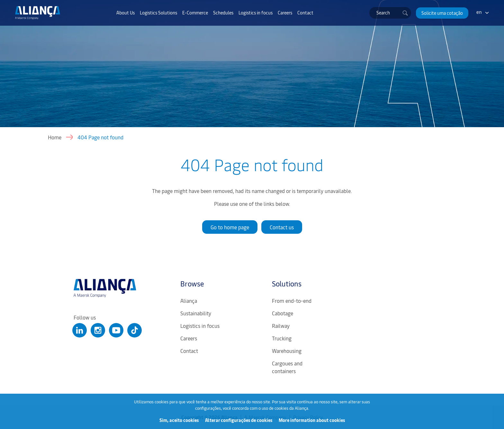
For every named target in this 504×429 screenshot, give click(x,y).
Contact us (282, 227)
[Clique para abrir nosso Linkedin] (80, 330)
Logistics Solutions (158, 13)
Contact (305, 13)
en (479, 12)
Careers (285, 13)
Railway (281, 326)
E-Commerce (195, 13)
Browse (192, 284)
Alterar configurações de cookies (239, 420)
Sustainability (196, 313)
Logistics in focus (256, 13)
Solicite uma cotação (442, 13)
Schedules (223, 13)
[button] (442, 13)
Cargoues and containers (287, 367)
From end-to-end (292, 301)
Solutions (287, 284)
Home (55, 137)
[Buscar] (405, 13)
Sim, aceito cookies (179, 420)
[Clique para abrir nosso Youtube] (116, 330)
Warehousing (287, 351)
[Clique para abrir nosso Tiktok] (135, 330)
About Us (126, 13)
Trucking (282, 338)
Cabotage (283, 313)
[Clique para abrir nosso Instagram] (98, 330)
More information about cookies (312, 420)
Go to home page (230, 227)
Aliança (189, 301)
